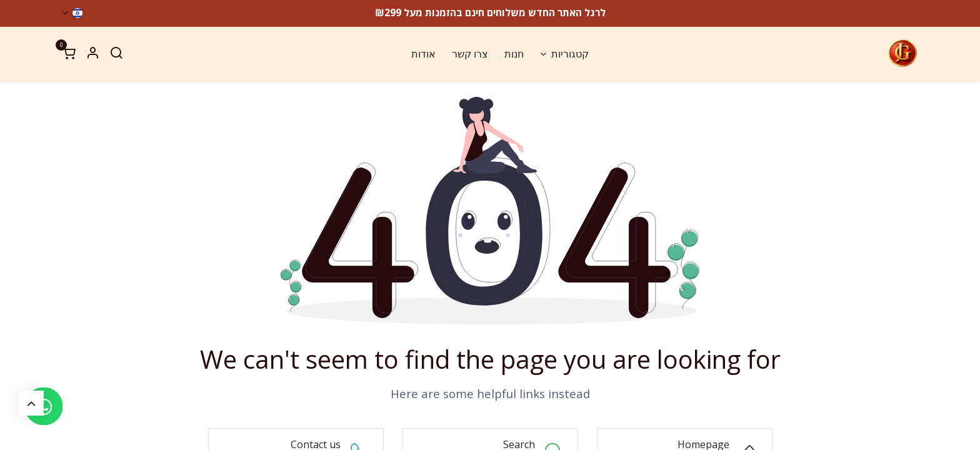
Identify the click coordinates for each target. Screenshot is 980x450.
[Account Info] (92, 54)
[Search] (116, 54)
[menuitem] (564, 54)
